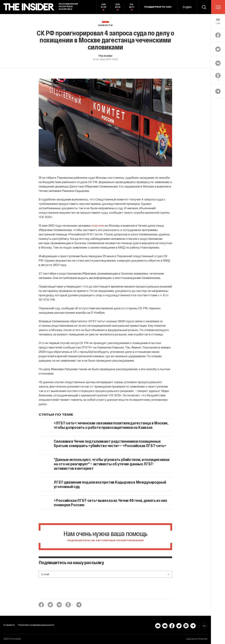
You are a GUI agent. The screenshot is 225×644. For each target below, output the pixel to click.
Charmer (203, 639)
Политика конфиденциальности (36, 625)
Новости (105, 25)
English (187, 7)
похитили (98, 225)
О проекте (9, 625)
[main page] (29, 7)
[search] (204, 7)
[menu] (218, 7)
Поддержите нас (158, 7)
